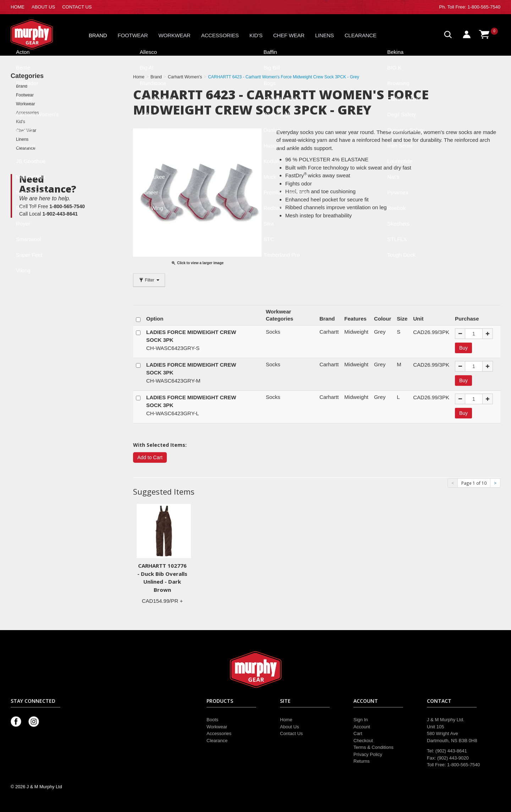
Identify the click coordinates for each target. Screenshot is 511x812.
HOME (18, 7)
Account (362, 727)
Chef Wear (289, 35)
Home (286, 720)
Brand (98, 35)
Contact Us (291, 733)
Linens (325, 35)
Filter (149, 280)
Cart (358, 733)
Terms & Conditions (373, 747)
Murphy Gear (41, 34)
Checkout (363, 741)
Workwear (175, 35)
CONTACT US (77, 7)
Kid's (256, 35)
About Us (289, 727)
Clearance (361, 35)
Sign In (361, 720)
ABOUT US (43, 7)
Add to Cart (150, 457)
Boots (212, 720)
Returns (362, 761)
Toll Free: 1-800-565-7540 (474, 7)
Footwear (133, 35)
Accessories (220, 35)
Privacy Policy (368, 754)
